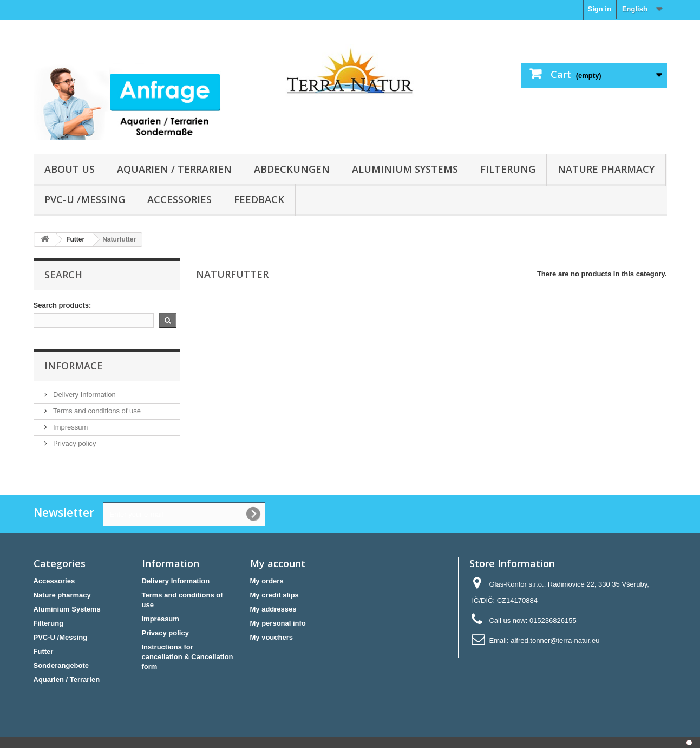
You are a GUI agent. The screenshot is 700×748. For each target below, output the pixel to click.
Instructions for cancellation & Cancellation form (188, 657)
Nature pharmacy (606, 169)
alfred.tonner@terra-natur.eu (555, 640)
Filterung (508, 169)
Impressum (70, 427)
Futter (44, 651)
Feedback (259, 199)
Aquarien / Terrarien (174, 169)
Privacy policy (74, 443)
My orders (267, 581)
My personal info (278, 623)
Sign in (600, 9)
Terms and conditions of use (96, 411)
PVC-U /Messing (85, 199)
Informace (74, 366)
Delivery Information (84, 395)
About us (70, 169)
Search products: (63, 305)
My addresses (273, 609)
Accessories (179, 199)
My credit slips (274, 595)
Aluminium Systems (405, 169)
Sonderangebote (61, 665)
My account (278, 563)
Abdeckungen (292, 169)
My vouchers (272, 637)
